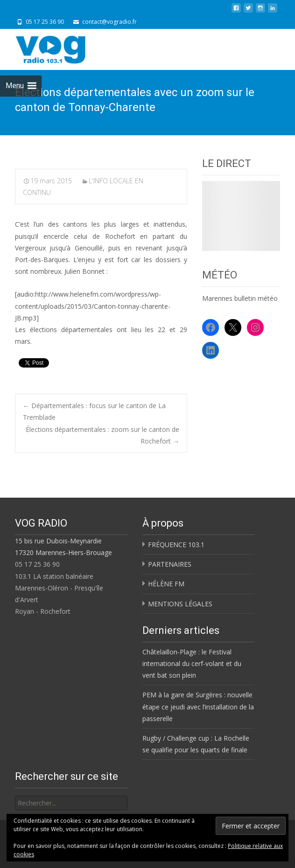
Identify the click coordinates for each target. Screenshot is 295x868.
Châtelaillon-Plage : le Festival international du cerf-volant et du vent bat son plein (192, 663)
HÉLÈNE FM (166, 584)
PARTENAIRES (170, 564)
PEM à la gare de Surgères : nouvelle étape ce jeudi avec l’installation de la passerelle (198, 706)
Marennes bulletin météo (240, 298)
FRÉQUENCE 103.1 (176, 545)
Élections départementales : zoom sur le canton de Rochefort (102, 435)
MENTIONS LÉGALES (180, 604)
